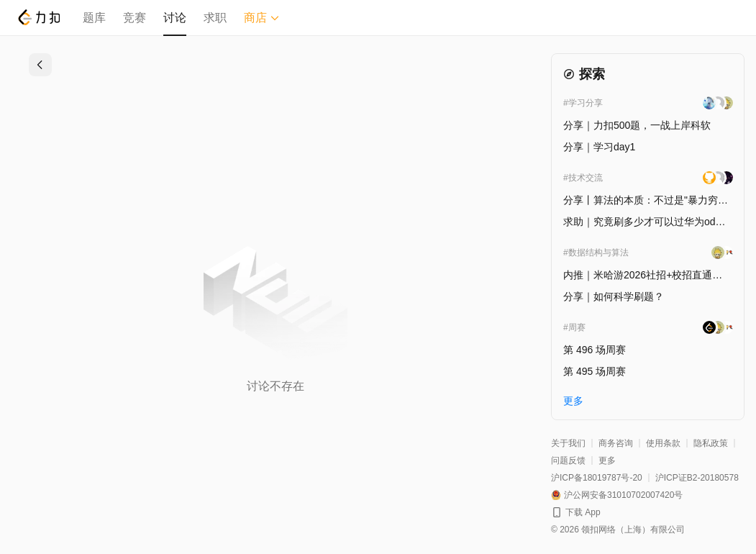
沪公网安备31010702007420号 (623, 495)
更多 (607, 460)
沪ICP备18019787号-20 (597, 478)
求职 (215, 18)
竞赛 (135, 18)
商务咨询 (616, 443)
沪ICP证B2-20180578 (697, 478)
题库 (94, 18)
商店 (262, 18)
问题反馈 (568, 460)
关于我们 (568, 443)
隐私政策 (711, 443)
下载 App (583, 512)
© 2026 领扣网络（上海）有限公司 (618, 530)
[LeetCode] (38, 17)
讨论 (175, 18)
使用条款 (663, 443)
